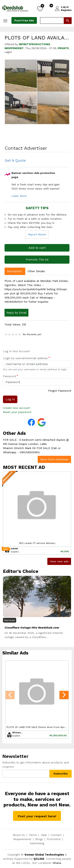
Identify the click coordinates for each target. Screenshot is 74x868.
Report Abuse (37, 234)
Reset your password (17, 412)
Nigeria (15, 552)
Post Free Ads (24, 20)
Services (10, 620)
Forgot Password (60, 391)
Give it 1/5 (6, 334)
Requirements (22, 839)
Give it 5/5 (20, 334)
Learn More (19, 196)
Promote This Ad (37, 259)
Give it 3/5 (13, 334)
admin (14, 548)
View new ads (59, 561)
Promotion (54, 839)
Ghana (57, 863)
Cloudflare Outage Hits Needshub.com (32, 628)
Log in (65, 7)
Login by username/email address (25, 358)
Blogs (39, 839)
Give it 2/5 (10, 334)
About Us (19, 835)
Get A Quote (15, 160)
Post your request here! (37, 816)
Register (66, 10)
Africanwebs (18, 733)
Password (9, 376)
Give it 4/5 (16, 334)
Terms (33, 835)
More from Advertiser (54, 459)
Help (44, 835)
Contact (56, 835)
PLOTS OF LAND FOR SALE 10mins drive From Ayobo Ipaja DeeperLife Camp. (37, 727)
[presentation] (10, 696)
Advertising (37, 843)
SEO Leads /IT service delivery (37, 543)
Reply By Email (16, 313)
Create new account (16, 408)
